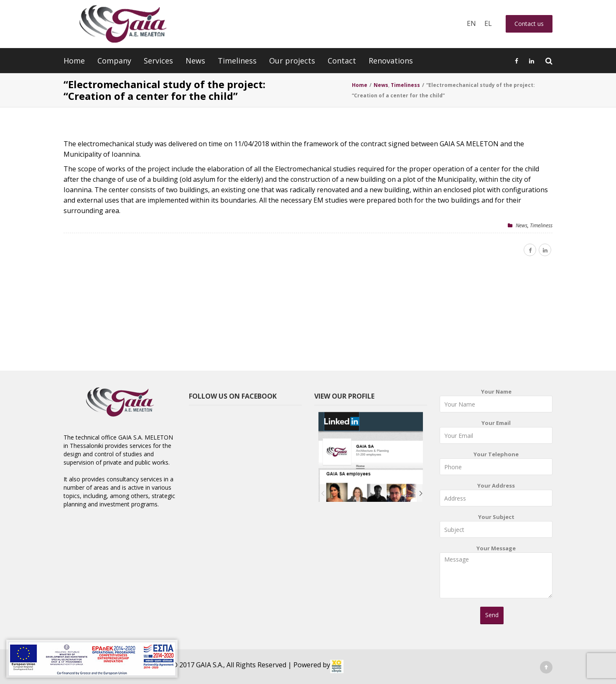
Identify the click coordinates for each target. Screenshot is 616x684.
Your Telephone (496, 465)
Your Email (496, 434)
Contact (342, 61)
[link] (337, 666)
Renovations (391, 61)
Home (74, 61)
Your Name (496, 402)
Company (114, 61)
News (195, 61)
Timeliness (237, 61)
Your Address (496, 496)
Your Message (496, 575)
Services (158, 61)
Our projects (292, 61)
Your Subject (496, 528)
